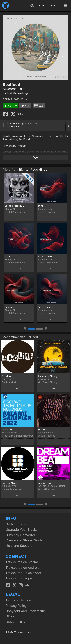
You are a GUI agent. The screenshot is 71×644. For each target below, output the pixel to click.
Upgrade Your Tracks (22, 529)
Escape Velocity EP (15, 206)
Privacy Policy (16, 606)
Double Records (46, 436)
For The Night (9, 483)
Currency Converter (20, 535)
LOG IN (43, 5)
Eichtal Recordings (16, 93)
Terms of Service (18, 600)
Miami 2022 (8, 430)
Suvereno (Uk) (13, 89)
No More (7, 376)
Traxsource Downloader (23, 573)
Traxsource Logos (19, 578)
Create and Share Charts (24, 540)
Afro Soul (42, 430)
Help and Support (19, 546)
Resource (10, 307)
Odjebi (8, 256)
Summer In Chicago (48, 376)
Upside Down (45, 483)
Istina (40, 206)
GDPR (10, 616)
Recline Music (10, 382)
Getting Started (17, 524)
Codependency (46, 307)
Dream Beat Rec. (47, 489)
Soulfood (12, 123)
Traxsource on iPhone (22, 562)
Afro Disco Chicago (48, 382)
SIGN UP (54, 5)
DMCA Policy (15, 622)
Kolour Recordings (12, 489)
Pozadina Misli (45, 256)
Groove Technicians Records (18, 436)
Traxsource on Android (23, 568)
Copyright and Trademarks (26, 611)
